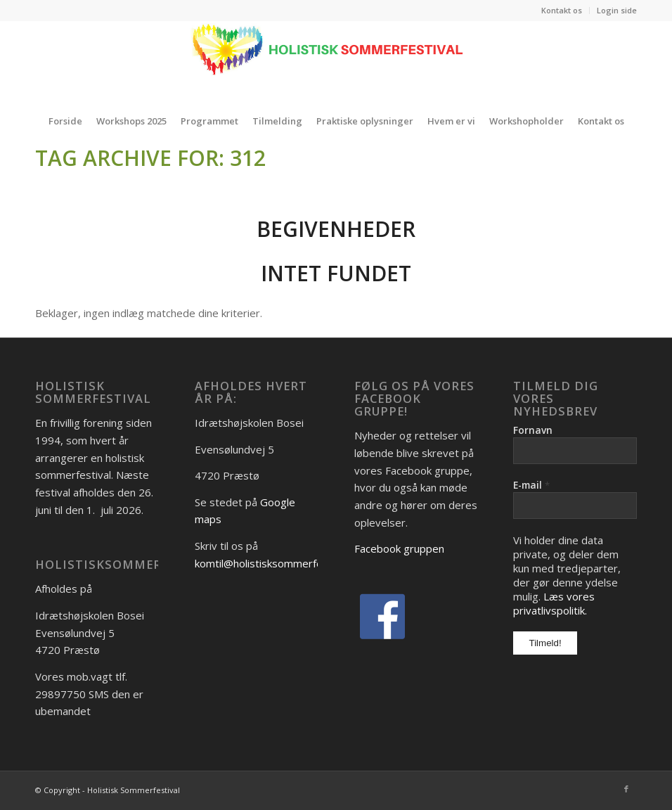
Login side (617, 10)
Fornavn (533, 430)
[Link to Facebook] (626, 789)
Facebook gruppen (399, 548)
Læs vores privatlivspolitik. (554, 603)
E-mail (531, 485)
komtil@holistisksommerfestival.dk (278, 563)
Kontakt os (562, 10)
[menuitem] (562, 11)
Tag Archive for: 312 (150, 158)
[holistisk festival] (336, 62)
